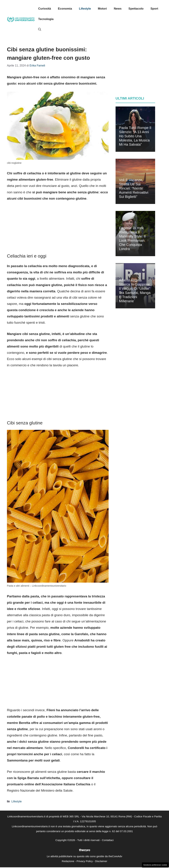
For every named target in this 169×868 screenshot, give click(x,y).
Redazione (68, 861)
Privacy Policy (85, 861)
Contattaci (108, 840)
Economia (65, 9)
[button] (40, 30)
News (118, 9)
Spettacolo (136, 9)
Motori (102, 9)
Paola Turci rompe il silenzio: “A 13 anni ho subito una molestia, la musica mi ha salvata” (135, 136)
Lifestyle (85, 9)
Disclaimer (101, 861)
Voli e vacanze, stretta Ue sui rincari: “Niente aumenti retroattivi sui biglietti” (134, 188)
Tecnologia (46, 19)
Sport (154, 9)
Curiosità (45, 9)
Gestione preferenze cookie (155, 865)
